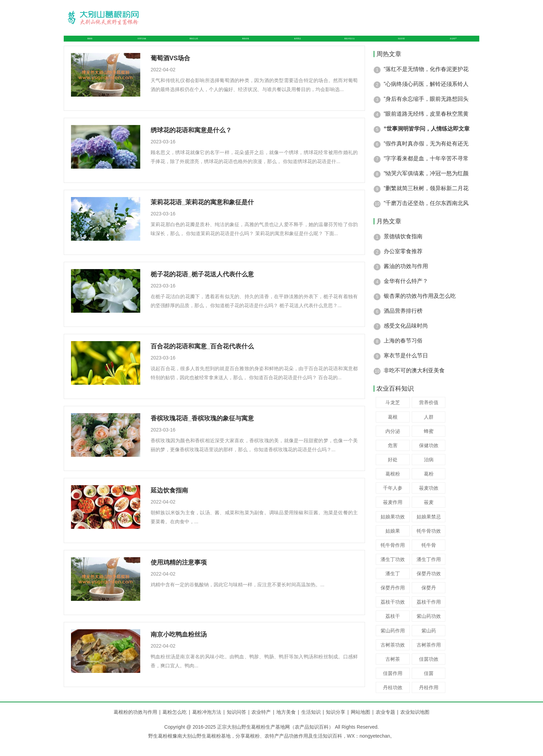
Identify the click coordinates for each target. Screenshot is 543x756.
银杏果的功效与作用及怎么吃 (420, 308)
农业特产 (454, 45)
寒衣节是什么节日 (406, 368)
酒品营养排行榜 (403, 323)
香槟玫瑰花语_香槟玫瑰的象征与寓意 (202, 430)
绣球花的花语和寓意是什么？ (191, 142)
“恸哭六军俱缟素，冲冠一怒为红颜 (426, 185)
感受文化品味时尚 (406, 338)
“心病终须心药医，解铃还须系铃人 (426, 96)
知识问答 (404, 45)
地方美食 (289, 724)
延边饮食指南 (169, 502)
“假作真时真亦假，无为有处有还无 (426, 156)
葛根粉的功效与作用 (135, 724)
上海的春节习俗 (403, 353)
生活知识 (314, 724)
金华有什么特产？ (406, 293)
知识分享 (338, 724)
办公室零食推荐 (403, 263)
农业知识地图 (415, 724)
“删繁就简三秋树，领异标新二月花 (426, 200)
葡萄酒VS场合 (170, 70)
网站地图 (360, 724)
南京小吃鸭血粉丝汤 (179, 647)
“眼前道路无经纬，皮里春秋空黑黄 (426, 126)
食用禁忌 (294, 45)
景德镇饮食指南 (403, 248)
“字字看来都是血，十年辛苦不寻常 (426, 171)
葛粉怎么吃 (191, 45)
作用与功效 (136, 45)
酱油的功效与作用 (406, 278)
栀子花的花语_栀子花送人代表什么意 (202, 286)
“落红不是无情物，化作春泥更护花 (426, 81)
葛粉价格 (244, 45)
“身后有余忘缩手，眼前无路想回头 (426, 111)
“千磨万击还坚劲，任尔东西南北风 (426, 215)
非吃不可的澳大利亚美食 (414, 383)
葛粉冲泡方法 (349, 45)
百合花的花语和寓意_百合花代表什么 (202, 358)
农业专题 (385, 724)
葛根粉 (86, 45)
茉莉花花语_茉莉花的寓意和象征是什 (202, 214)
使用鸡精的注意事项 (179, 575)
